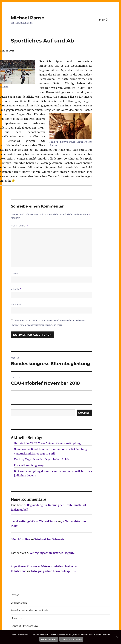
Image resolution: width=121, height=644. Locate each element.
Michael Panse (28, 18)
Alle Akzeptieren (49, 639)
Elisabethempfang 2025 (29, 465)
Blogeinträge (19, 603)
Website (16, 304)
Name (15, 273)
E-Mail (16, 289)
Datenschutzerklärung (71, 639)
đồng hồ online (20, 539)
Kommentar (20, 226)
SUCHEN (84, 413)
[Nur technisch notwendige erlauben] (117, 637)
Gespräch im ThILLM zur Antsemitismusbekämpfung (47, 443)
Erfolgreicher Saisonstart (51, 539)
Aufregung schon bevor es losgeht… (53, 553)
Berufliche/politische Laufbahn (30, 610)
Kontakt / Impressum (24, 626)
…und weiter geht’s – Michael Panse (34, 521)
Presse (15, 595)
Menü (103, 20)
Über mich (18, 618)
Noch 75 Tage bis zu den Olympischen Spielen (43, 459)
